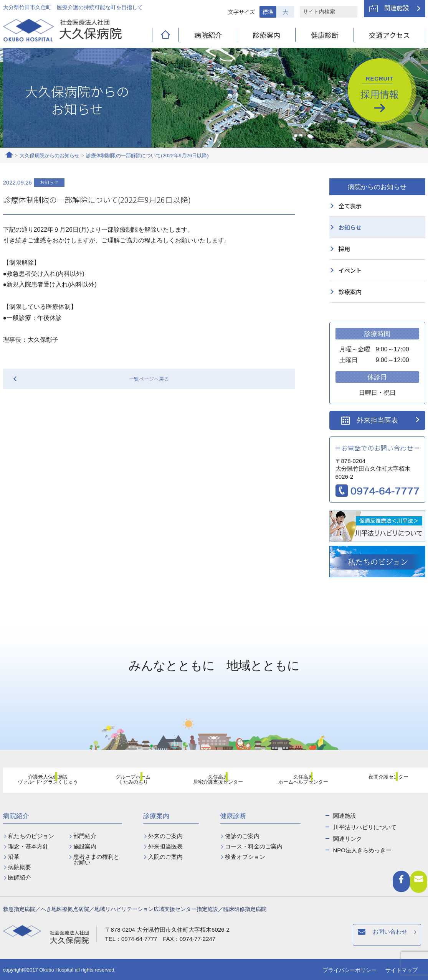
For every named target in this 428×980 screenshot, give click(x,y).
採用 (344, 249)
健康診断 (325, 35)
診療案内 (266, 35)
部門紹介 (85, 836)
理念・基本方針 (28, 846)
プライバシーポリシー (350, 970)
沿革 (14, 857)
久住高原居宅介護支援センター (214, 781)
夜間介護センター (384, 781)
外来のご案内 (165, 836)
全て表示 (350, 206)
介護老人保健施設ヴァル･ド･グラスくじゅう (43, 781)
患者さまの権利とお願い (96, 860)
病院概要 (20, 867)
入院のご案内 (165, 857)
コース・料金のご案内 (254, 846)
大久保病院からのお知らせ (50, 156)
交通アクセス (389, 35)
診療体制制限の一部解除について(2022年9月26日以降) (147, 156)
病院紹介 (208, 35)
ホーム (9, 156)
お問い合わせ (276, 936)
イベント (350, 270)
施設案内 (85, 846)
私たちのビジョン (31, 836)
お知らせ (350, 227)
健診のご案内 (242, 836)
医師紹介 (20, 877)
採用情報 (380, 87)
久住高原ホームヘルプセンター (299, 781)
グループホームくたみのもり (129, 781)
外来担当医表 (377, 420)
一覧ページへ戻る (149, 379)
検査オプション (245, 857)
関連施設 (397, 8)
